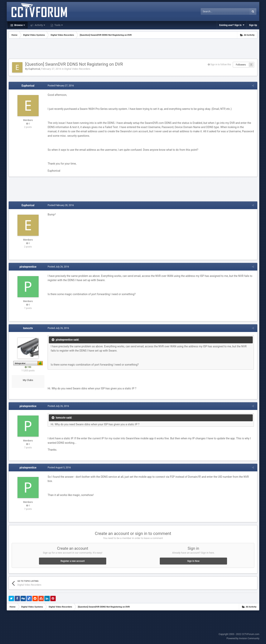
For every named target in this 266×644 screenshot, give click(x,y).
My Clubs (28, 380)
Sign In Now (193, 561)
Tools (58, 25)
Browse (19, 25)
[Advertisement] (133, 49)
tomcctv (28, 328)
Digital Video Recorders (77, 69)
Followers (241, 65)
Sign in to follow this (221, 65)
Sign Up (253, 25)
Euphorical (34, 69)
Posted (60, 86)
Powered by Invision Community (243, 638)
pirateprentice (28, 267)
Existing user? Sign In (232, 25)
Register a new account (73, 561)
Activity (39, 25)
